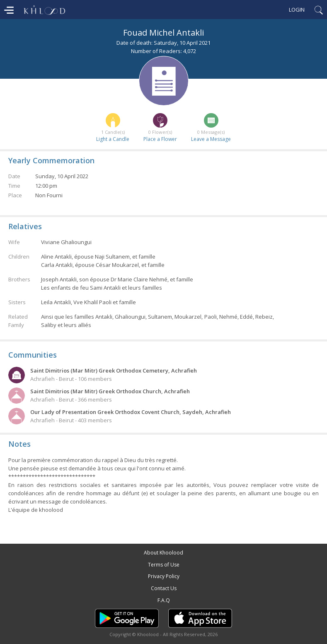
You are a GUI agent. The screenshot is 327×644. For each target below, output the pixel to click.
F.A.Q (164, 600)
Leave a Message (211, 139)
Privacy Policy (164, 576)
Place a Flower (160, 139)
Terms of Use (164, 565)
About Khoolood (163, 553)
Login (297, 10)
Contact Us (164, 588)
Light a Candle (113, 139)
